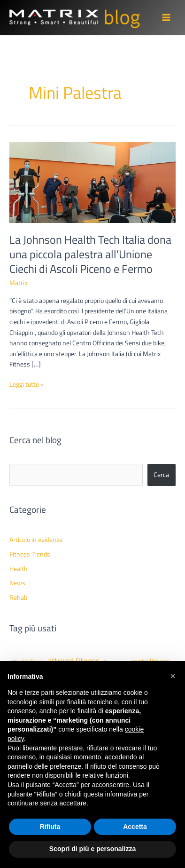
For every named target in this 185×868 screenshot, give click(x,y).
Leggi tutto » (27, 385)
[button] (173, 676)
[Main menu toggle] (166, 18)
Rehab (18, 597)
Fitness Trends (30, 554)
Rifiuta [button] (50, 827)
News (17, 583)
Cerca (161, 475)
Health (19, 569)
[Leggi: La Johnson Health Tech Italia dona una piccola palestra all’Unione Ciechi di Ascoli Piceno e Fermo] (92, 182)
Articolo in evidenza (36, 540)
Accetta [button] (135, 827)
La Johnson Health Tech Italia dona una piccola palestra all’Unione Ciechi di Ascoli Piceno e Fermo (90, 254)
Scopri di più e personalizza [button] (92, 849)
